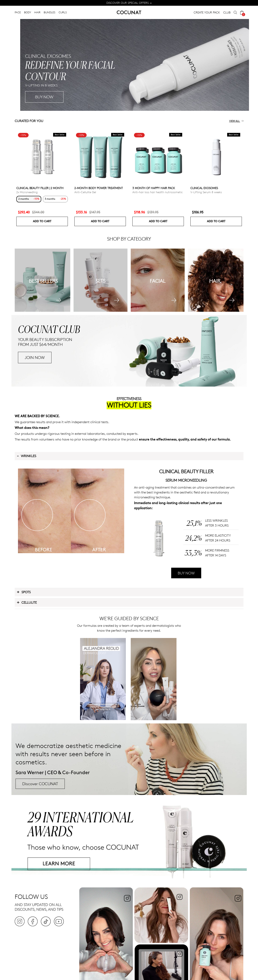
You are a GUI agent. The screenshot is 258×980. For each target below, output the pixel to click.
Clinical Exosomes (204, 188)
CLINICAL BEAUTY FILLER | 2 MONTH (40, 188)
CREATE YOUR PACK (207, 12)
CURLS (63, 12)
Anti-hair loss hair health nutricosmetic (157, 192)
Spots (24, 592)
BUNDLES (50, 12)
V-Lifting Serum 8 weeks (206, 192)
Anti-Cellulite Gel (85, 192)
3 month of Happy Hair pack (154, 188)
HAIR (37, 12)
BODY (28, 12)
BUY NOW (186, 573)
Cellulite (27, 602)
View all (236, 121)
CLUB (227, 12)
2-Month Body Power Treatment (99, 188)
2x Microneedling (27, 192)
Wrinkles (26, 456)
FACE (18, 12)
